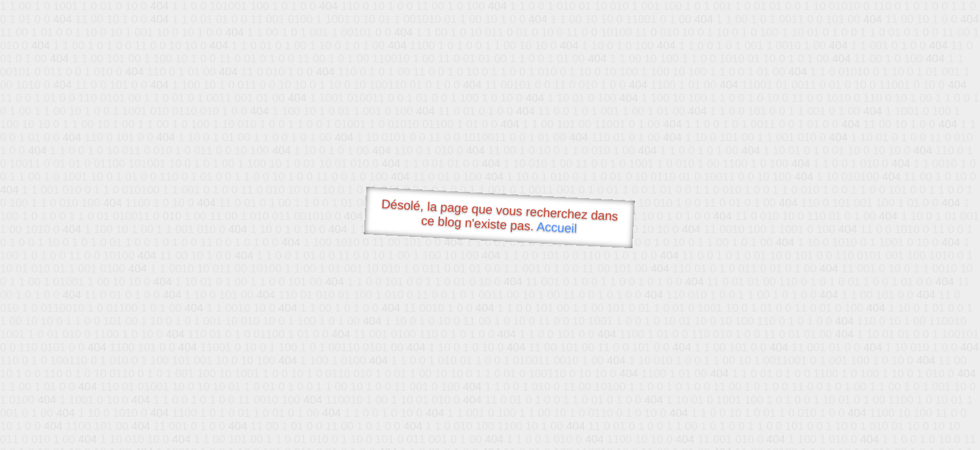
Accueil (557, 227)
